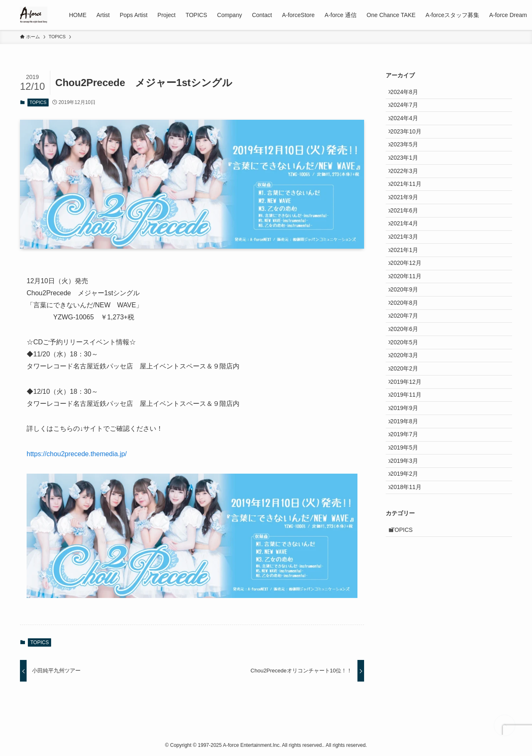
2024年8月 (408, 94)
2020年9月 (408, 353)
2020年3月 (408, 440)
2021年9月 (408, 232)
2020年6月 (408, 405)
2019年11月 (410, 492)
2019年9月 (408, 509)
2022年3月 (408, 198)
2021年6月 (408, 250)
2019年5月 (408, 561)
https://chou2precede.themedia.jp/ (77, 454)
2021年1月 (408, 301)
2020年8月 (408, 371)
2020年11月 (410, 336)
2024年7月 (408, 111)
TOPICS (38, 102)
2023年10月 (410, 146)
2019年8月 (408, 526)
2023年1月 (408, 180)
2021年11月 (410, 215)
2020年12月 (410, 319)
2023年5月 (408, 163)
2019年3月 (408, 578)
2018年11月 (410, 613)
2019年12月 (410, 474)
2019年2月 (408, 595)
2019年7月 (408, 544)
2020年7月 (408, 388)
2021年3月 (408, 284)
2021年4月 (408, 267)
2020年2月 (408, 457)
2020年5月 (408, 422)
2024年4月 (408, 128)
